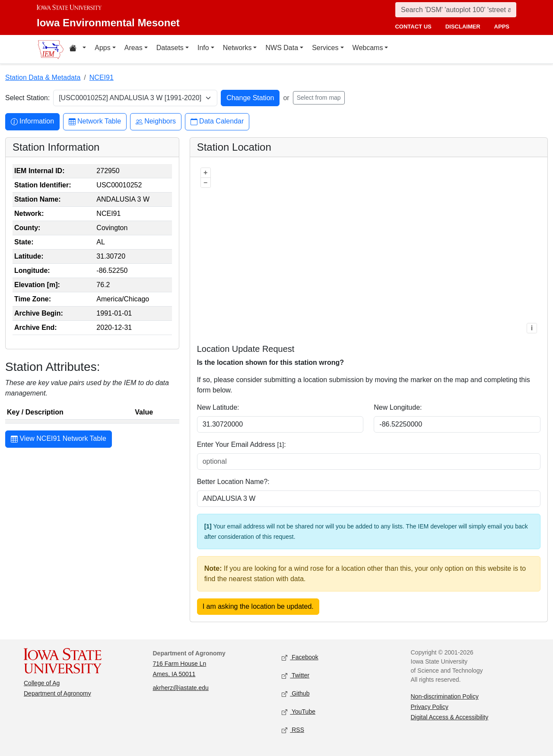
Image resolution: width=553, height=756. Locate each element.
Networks (237, 48)
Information (32, 122)
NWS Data (282, 48)
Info (203, 48)
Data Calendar (217, 122)
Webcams (368, 48)
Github (296, 694)
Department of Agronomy (57, 693)
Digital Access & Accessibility (450, 717)
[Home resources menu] (78, 49)
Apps (102, 48)
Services (325, 48)
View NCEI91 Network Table (59, 440)
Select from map (319, 98)
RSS (293, 730)
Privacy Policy (430, 707)
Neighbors (156, 122)
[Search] (456, 10)
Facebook (300, 658)
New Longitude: (398, 407)
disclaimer (463, 27)
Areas (133, 48)
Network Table (95, 122)
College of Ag (42, 683)
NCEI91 (102, 77)
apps (502, 27)
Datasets (170, 48)
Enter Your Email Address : (242, 444)
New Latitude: (218, 407)
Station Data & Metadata (43, 77)
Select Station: (27, 98)
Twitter (296, 676)
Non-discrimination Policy (445, 696)
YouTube (299, 712)
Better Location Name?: (233, 482)
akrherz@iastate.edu (181, 688)
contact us (413, 27)
